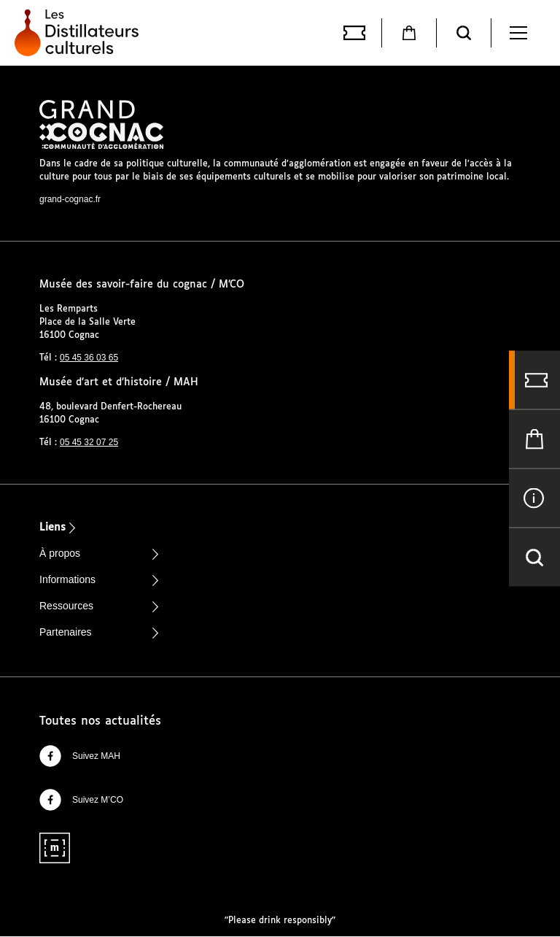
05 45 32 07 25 (89, 442)
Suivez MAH (80, 756)
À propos (60, 553)
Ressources (66, 606)
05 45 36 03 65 (89, 358)
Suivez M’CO (81, 800)
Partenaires (66, 632)
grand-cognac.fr (70, 199)
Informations (67, 579)
